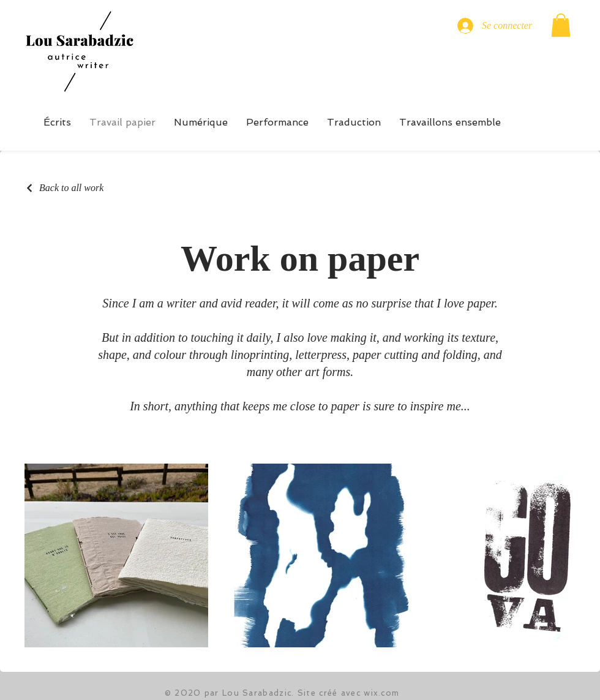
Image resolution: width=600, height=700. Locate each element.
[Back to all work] (64, 188)
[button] (561, 25)
